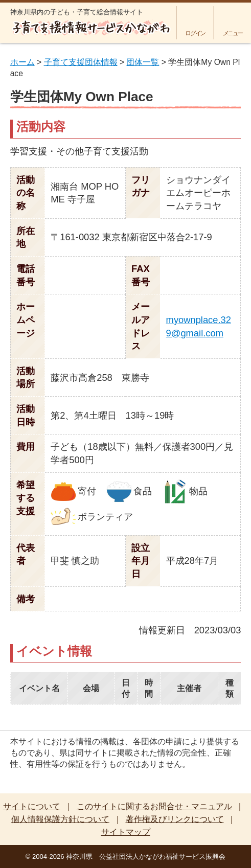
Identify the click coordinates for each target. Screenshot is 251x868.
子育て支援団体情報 (81, 62)
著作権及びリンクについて (175, 819)
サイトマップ (126, 832)
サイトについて (32, 806)
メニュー (233, 33)
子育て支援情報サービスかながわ (90, 28)
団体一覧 (143, 62)
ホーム (22, 62)
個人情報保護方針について (60, 819)
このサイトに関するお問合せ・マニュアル (154, 806)
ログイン (195, 33)
